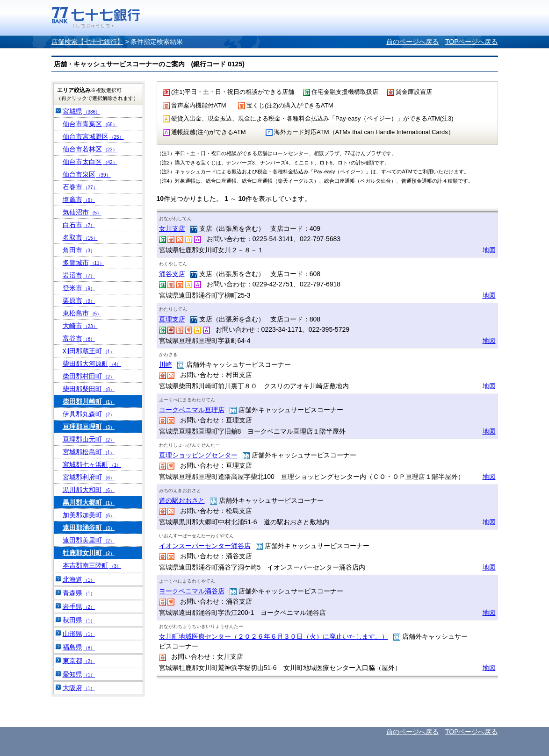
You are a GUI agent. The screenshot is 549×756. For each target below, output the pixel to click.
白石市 (79, 225)
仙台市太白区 (90, 162)
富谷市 (79, 338)
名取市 (80, 237)
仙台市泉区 (87, 174)
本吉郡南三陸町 (92, 565)
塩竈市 (79, 200)
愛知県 (79, 674)
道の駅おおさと (182, 500)
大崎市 (80, 326)
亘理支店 (172, 319)
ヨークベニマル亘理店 (192, 410)
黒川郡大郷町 (89, 502)
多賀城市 (83, 263)
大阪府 (79, 688)
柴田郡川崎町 (89, 401)
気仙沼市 (82, 212)
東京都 (79, 661)
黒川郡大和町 (89, 490)
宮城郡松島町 (89, 452)
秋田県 (79, 620)
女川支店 (172, 228)
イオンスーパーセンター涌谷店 (205, 546)
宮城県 (82, 111)
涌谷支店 (172, 274)
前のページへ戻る (412, 42)
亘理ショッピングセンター (198, 455)
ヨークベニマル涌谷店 (192, 591)
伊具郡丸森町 (89, 414)
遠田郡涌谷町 (89, 528)
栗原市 (79, 300)
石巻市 (80, 187)
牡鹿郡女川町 (89, 553)
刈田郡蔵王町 (89, 351)
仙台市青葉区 (90, 124)
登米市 (79, 288)
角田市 (79, 250)
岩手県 (79, 606)
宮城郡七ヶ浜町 (92, 464)
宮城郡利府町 (89, 477)
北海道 (79, 579)
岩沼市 (79, 275)
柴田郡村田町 (89, 376)
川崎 (166, 364)
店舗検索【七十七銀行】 (87, 42)
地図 (489, 250)
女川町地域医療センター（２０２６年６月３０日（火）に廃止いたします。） (274, 636)
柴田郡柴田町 (89, 389)
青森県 (79, 593)
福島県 (79, 647)
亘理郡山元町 (89, 439)
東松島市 (82, 313)
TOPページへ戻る (472, 42)
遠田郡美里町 (89, 540)
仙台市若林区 (90, 149)
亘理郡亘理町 (89, 427)
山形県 (79, 634)
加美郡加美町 (89, 515)
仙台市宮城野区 (93, 136)
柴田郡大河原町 (92, 364)
